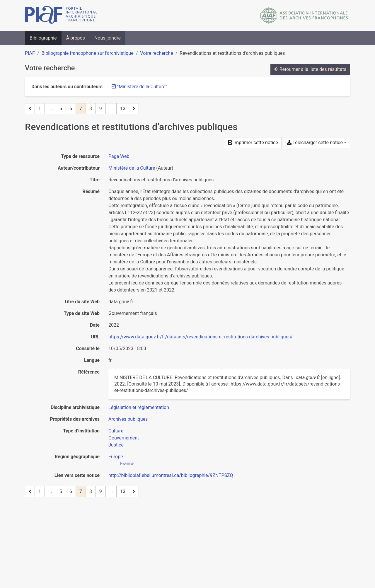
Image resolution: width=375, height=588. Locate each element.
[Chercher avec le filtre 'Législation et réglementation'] (139, 407)
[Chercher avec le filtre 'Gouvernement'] (124, 438)
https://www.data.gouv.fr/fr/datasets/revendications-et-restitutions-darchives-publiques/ (201, 337)
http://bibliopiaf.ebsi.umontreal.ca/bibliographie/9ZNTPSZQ (171, 475)
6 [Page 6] (71, 109)
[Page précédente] (30, 109)
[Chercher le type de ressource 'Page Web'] (119, 156)
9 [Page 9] (101, 109)
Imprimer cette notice (253, 143)
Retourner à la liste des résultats (310, 69)
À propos (76, 38)
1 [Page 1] (40, 109)
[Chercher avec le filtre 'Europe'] (116, 457)
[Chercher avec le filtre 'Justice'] (116, 445)
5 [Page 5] (61, 109)
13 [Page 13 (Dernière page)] (123, 109)
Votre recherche (156, 53)
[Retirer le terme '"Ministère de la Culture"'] (142, 87)
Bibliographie (43, 38)
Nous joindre (108, 38)
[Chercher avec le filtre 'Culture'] (116, 431)
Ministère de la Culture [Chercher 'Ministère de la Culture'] (132, 168)
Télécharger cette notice (315, 143)
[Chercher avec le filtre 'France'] (127, 464)
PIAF (30, 53)
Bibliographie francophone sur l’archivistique (87, 53)
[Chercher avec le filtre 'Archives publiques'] (128, 419)
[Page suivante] (134, 109)
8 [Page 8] (91, 109)
